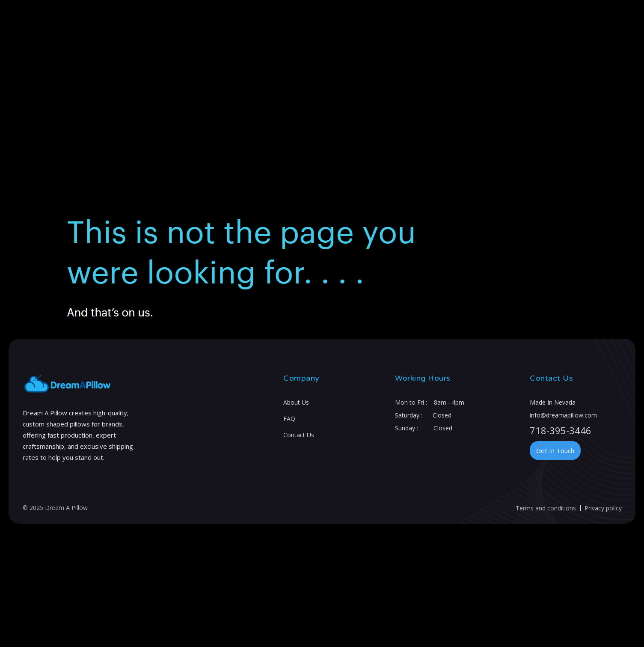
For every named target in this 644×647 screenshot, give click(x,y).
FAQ (289, 419)
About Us (296, 402)
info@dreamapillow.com (563, 415)
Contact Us (299, 435)
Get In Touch (555, 450)
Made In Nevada (553, 402)
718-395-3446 (561, 430)
